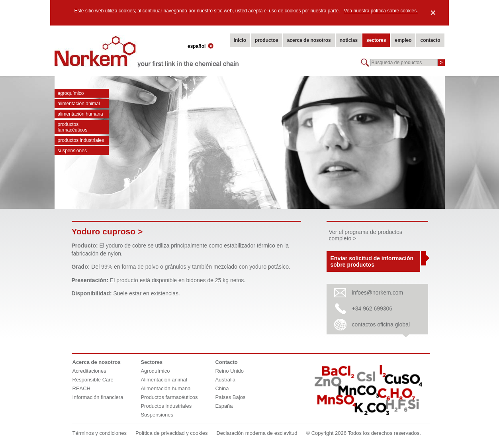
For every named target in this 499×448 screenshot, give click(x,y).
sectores (376, 40)
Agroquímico (71, 93)
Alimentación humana (80, 114)
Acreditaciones (89, 371)
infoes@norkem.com (378, 293)
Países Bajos (230, 397)
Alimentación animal (79, 104)
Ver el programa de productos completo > (366, 235)
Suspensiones (72, 151)
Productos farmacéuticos (73, 127)
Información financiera (98, 397)
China (222, 388)
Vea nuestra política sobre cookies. (381, 11)
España (224, 406)
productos (267, 40)
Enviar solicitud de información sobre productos (372, 261)
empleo (403, 40)
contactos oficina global (381, 324)
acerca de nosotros (309, 40)
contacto (430, 40)
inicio (240, 40)
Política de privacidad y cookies (171, 433)
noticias (349, 40)
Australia (225, 380)
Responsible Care (93, 380)
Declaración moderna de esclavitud (257, 433)
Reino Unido (229, 371)
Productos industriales (81, 140)
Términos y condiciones (100, 433)
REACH (82, 388)
